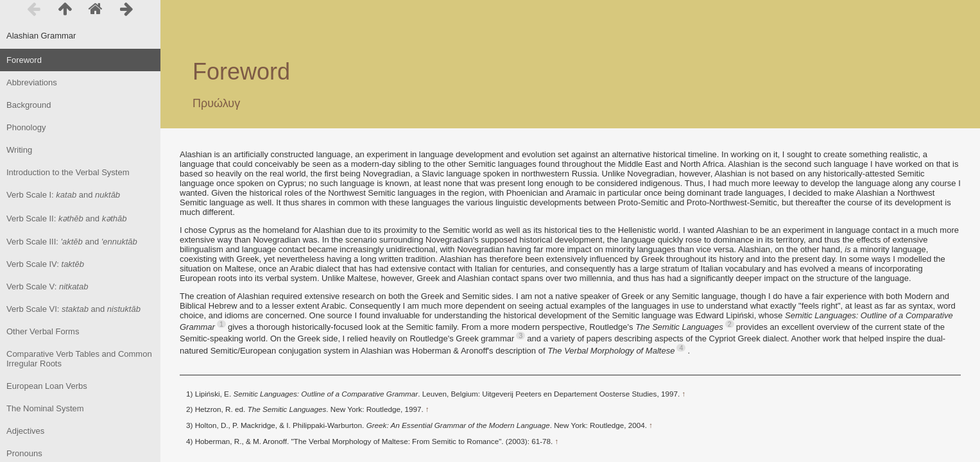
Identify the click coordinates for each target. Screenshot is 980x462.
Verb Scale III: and (72, 242)
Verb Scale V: (47, 287)
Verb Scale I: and (63, 195)
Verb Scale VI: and (73, 309)
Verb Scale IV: (45, 264)
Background (29, 105)
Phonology (26, 127)
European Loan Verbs (47, 386)
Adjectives (25, 431)
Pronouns (24, 453)
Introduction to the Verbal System (68, 172)
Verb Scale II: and (66, 218)
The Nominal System (45, 408)
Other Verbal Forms (43, 331)
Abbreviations (32, 82)
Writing (19, 150)
